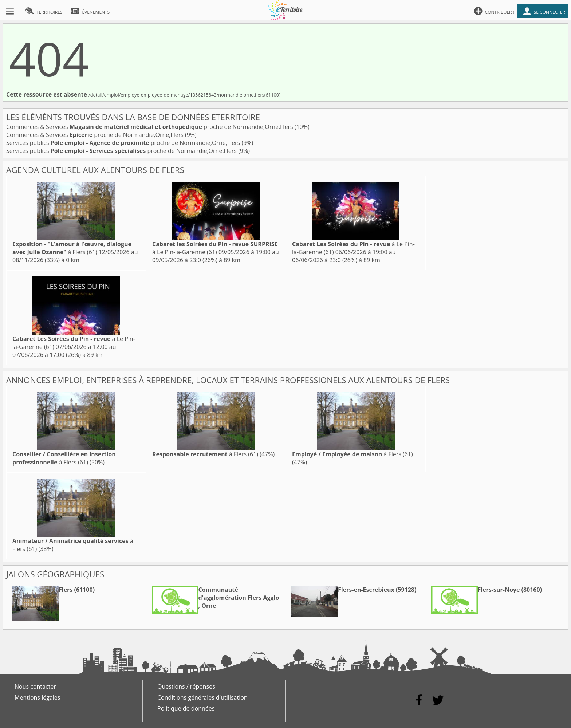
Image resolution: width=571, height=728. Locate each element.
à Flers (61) (72, 248)
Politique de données (186, 708)
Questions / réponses (186, 686)
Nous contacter (35, 686)
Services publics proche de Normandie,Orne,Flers (124, 143)
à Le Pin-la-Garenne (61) (215, 248)
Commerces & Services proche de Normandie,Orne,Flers (150, 127)
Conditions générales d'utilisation (202, 697)
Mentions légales (37, 697)
